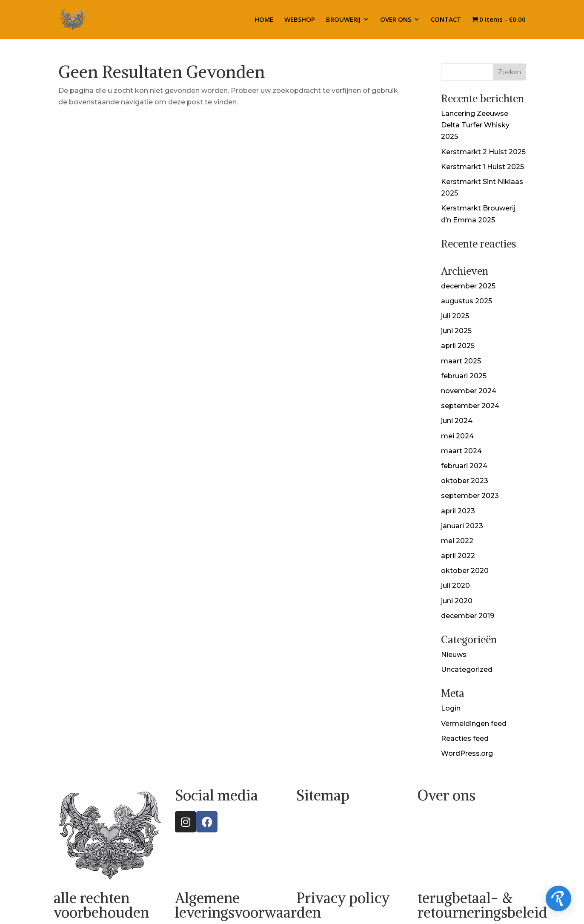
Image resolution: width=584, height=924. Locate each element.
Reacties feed (465, 738)
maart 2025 (461, 361)
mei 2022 (457, 541)
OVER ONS (396, 20)
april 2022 (458, 556)
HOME (264, 20)
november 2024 (469, 391)
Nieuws (454, 655)
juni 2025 (456, 331)
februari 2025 (464, 376)
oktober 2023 (465, 481)
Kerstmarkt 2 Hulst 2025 (483, 152)
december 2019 (468, 616)
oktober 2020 (465, 571)
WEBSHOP (300, 20)
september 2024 (470, 406)
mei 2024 (457, 436)
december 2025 (468, 286)
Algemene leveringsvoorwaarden (248, 905)
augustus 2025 (467, 301)
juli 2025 (455, 316)
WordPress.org (467, 753)
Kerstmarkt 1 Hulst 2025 (482, 167)
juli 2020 (455, 586)
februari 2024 (464, 466)
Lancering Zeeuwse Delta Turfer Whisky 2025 (475, 125)
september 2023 (470, 496)
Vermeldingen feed (474, 724)
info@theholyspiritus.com (462, 847)
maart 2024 (461, 451)
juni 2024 (457, 421)
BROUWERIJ (343, 20)
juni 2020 (457, 601)
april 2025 (458, 346)
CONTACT (446, 20)
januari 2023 (462, 526)
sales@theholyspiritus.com (464, 859)
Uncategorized (467, 669)
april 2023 (458, 511)
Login (451, 708)
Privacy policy (343, 898)
